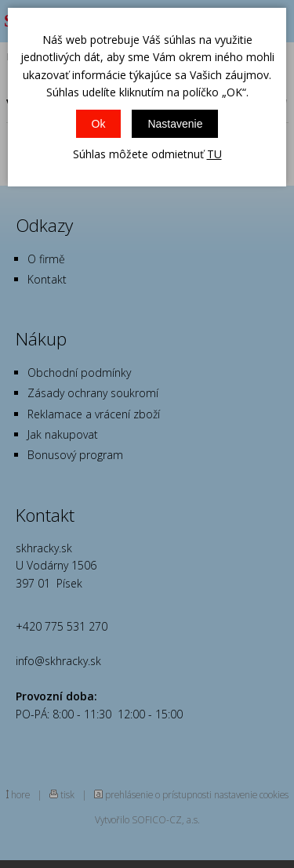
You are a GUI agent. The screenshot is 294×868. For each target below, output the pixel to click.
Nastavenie (175, 124)
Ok (99, 124)
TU (214, 154)
